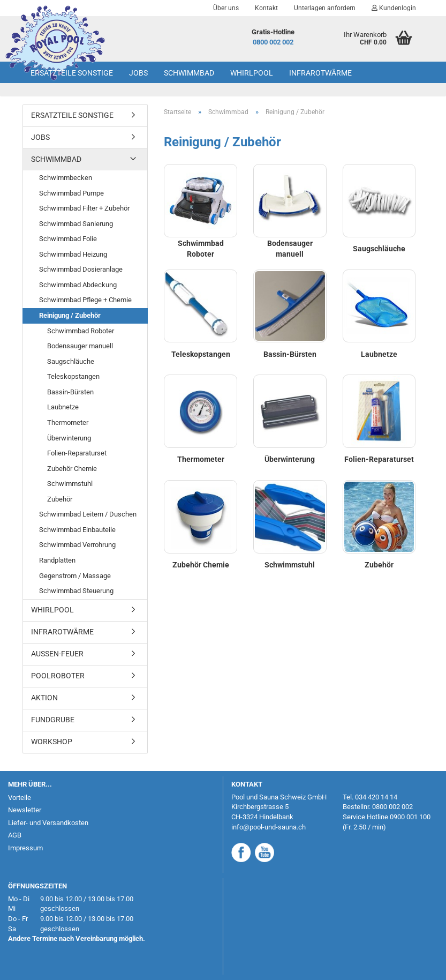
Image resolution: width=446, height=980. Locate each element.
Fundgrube (53, 720)
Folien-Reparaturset (77, 453)
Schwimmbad (189, 73)
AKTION (44, 698)
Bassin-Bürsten (70, 392)
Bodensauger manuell (80, 346)
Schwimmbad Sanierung (76, 224)
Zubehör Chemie (72, 469)
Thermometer (68, 422)
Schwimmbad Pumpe (71, 193)
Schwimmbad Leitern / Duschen (88, 514)
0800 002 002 (273, 42)
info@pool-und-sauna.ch (269, 827)
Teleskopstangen (73, 376)
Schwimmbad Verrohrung (77, 545)
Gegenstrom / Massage (75, 576)
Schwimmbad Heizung (73, 254)
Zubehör (60, 499)
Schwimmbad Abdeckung (78, 285)
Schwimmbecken (66, 178)
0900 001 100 (410, 817)
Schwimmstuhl (70, 484)
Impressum (25, 848)
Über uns (226, 8)
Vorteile (20, 798)
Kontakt (266, 8)
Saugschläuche (71, 361)
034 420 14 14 (376, 797)
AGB (15, 835)
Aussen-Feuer (57, 654)
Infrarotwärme (320, 73)
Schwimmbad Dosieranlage (81, 269)
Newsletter (25, 810)
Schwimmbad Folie (68, 239)
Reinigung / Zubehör (70, 315)
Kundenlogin (394, 8)
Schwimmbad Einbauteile (77, 530)
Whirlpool (252, 73)
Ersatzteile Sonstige (72, 73)
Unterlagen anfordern (325, 8)
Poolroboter (58, 676)
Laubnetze (63, 407)
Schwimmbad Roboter (81, 331)
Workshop (52, 742)
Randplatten (57, 560)
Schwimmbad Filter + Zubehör (84, 208)
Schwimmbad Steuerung (76, 591)
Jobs (138, 73)
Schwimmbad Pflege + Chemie (85, 300)
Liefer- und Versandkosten (48, 823)
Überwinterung (69, 438)
